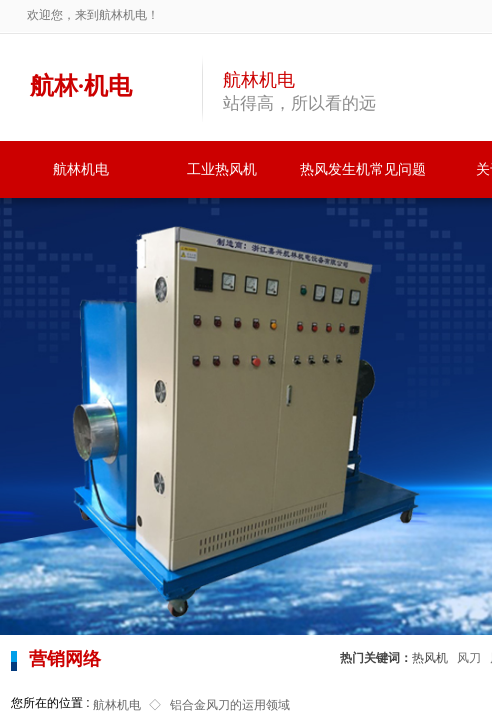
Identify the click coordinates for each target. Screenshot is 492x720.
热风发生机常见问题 (363, 169)
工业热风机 (222, 169)
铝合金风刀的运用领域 (230, 705)
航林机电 (81, 169)
